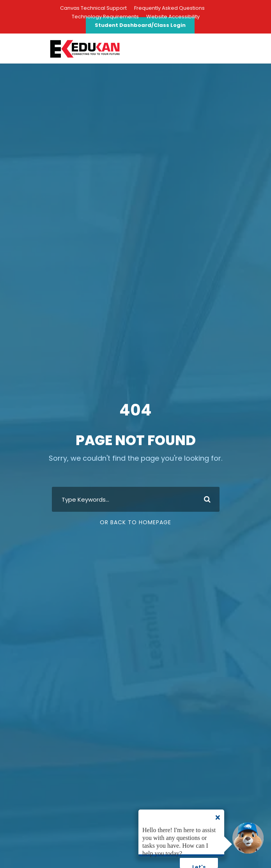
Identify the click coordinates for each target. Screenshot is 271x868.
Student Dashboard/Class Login (140, 25)
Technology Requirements (105, 17)
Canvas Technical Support (93, 8)
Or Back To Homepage (135, 522)
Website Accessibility (173, 17)
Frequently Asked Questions (169, 8)
